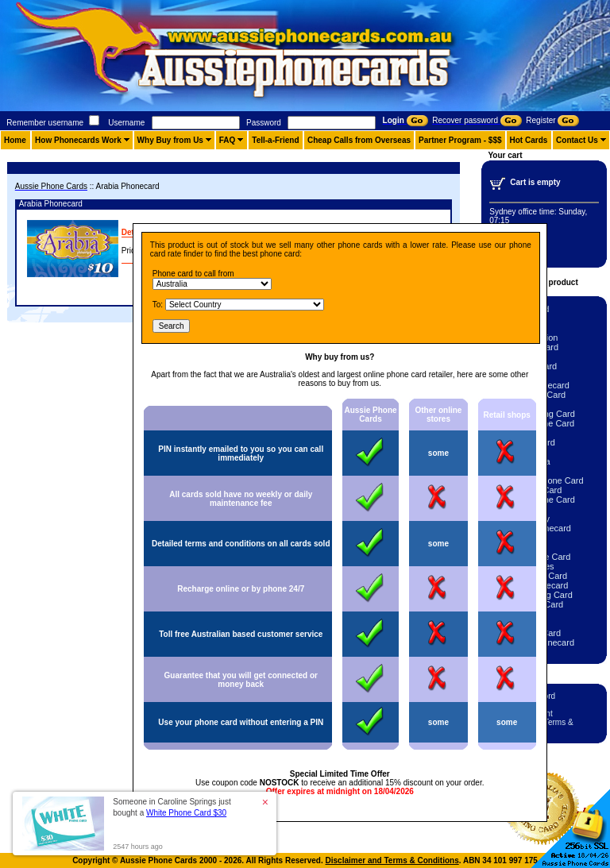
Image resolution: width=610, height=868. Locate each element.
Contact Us (577, 140)
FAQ (228, 140)
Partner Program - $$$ (460, 140)
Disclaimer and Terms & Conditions (392, 860)
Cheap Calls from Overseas (359, 140)
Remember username (45, 123)
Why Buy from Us (170, 140)
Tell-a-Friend (275, 140)
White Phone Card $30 (186, 813)
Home (15, 140)
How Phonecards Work (78, 140)
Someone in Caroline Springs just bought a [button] (172, 807)
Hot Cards (529, 140)
